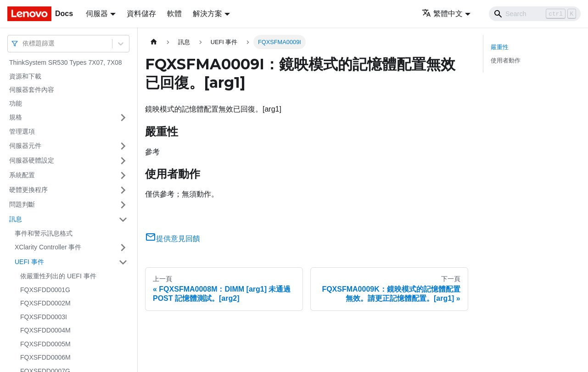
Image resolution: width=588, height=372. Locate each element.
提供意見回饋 (173, 239)
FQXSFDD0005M (45, 344)
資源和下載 (25, 76)
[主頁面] (154, 42)
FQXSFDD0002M (45, 303)
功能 (16, 103)
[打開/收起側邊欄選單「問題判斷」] (123, 205)
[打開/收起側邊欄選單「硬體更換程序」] (123, 190)
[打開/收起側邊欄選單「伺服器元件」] (123, 146)
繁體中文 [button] (442, 14)
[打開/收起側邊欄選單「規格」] (123, 118)
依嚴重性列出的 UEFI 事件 (58, 276)
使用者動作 (506, 60)
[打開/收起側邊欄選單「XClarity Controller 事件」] (123, 248)
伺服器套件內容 (32, 90)
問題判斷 (22, 204)
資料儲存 (141, 14)
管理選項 (22, 131)
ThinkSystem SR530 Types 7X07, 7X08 (66, 62)
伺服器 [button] (97, 14)
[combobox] (23, 43)
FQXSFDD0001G (45, 290)
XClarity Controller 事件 (48, 247)
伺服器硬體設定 (32, 160)
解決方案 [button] (207, 14)
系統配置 (22, 175)
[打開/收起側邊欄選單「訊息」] (123, 220)
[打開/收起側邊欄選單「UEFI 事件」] (123, 262)
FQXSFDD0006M (45, 357)
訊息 (16, 219)
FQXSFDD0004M (45, 330)
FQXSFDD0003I (44, 317)
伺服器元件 (25, 146)
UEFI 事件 (29, 262)
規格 (16, 117)
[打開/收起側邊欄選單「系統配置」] (123, 175)
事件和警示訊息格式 (44, 233)
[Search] (535, 14)
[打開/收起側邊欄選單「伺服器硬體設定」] (123, 161)
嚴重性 (500, 47)
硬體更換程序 (28, 190)
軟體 (174, 14)
